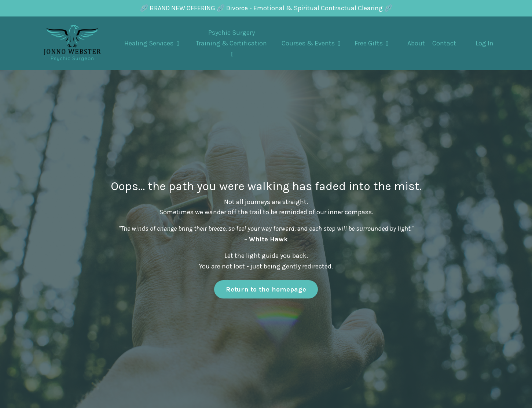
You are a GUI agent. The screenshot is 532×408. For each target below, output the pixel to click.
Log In (485, 43)
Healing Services (152, 43)
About (416, 43)
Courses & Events (311, 43)
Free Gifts (372, 43)
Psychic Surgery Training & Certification (231, 43)
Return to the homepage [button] (266, 289)
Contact (444, 43)
